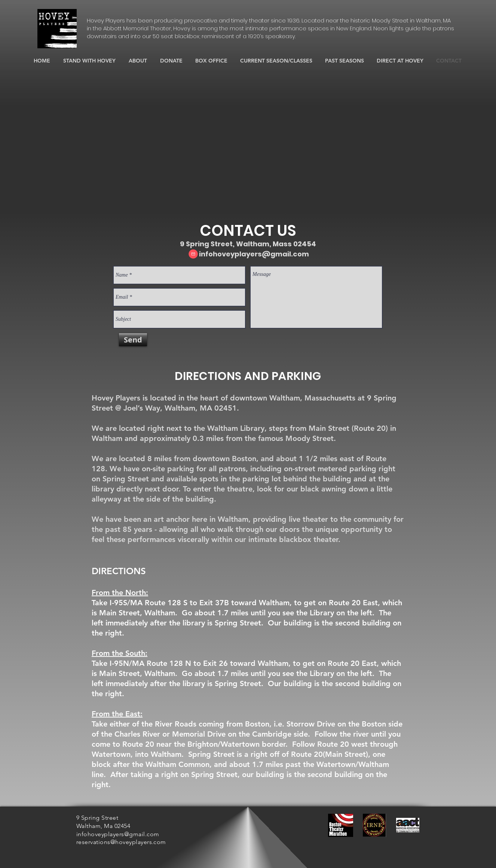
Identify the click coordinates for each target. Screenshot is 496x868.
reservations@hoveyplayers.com (121, 842)
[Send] (133, 340)
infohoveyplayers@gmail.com (254, 254)
